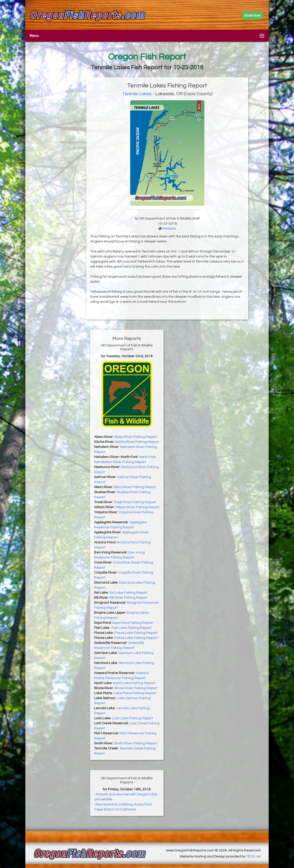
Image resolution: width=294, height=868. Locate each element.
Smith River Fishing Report (136, 743)
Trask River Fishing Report (135, 502)
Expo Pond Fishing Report (133, 623)
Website (169, 229)
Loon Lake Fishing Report (133, 718)
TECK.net (254, 856)
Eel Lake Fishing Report (128, 593)
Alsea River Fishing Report (136, 437)
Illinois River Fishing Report (136, 688)
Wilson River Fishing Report (137, 507)
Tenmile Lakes (137, 94)
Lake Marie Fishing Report (135, 693)
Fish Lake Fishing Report (131, 628)
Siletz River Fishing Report (135, 487)
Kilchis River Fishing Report (137, 442)
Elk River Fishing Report (128, 598)
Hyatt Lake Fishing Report (134, 683)
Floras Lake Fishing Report (136, 633)
